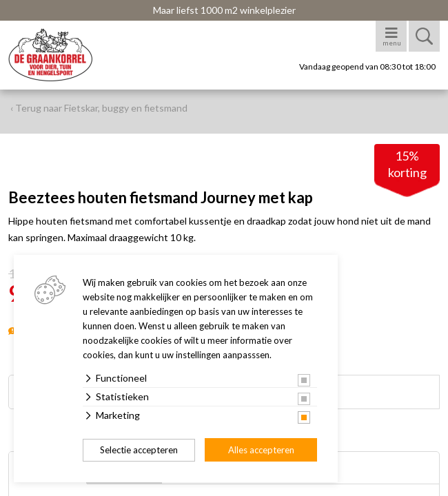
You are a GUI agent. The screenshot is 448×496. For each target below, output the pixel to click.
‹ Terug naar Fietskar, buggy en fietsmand (99, 108)
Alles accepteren (261, 450)
